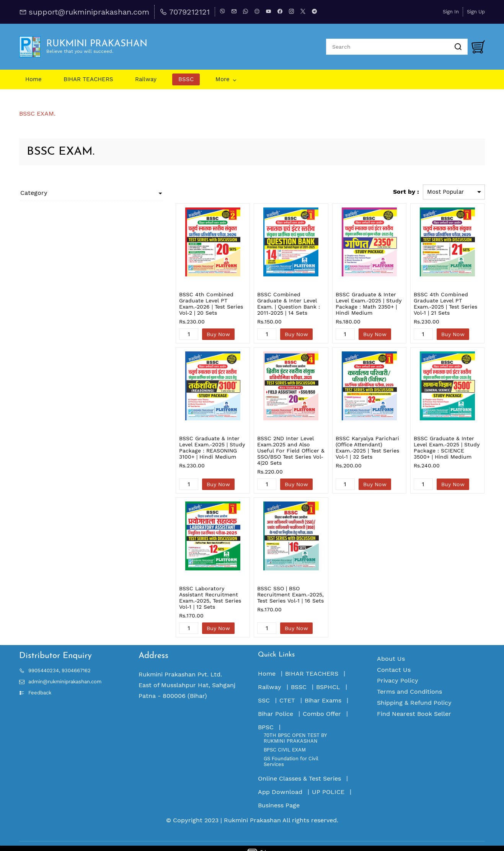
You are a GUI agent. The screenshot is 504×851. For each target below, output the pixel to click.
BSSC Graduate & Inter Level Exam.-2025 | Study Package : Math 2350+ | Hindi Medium (353, 304)
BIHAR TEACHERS (312, 661)
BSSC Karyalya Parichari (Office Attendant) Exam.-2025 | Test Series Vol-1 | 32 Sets (352, 448)
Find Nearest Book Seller (414, 702)
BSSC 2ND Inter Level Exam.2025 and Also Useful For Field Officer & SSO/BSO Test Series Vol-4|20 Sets (271, 448)
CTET (287, 688)
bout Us (393, 646)
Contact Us (394, 657)
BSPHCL (328, 675)
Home (267, 661)
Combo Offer (322, 702)
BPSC (266, 715)
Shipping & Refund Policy (414, 690)
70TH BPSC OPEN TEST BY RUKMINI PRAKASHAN (295, 726)
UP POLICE (328, 780)
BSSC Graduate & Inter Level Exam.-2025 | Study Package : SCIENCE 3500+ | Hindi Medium (441, 448)
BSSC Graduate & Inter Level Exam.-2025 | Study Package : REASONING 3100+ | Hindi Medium (186, 448)
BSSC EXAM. (37, 114)
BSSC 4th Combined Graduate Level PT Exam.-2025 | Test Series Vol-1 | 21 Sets (437, 304)
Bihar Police (276, 702)
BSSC (299, 675)
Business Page (279, 793)
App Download (280, 780)
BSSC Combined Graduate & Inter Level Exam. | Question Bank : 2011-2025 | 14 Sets (271, 301)
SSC (264, 688)
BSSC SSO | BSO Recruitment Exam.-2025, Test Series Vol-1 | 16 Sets (267, 588)
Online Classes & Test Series (299, 766)
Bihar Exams (323, 688)
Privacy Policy (398, 668)
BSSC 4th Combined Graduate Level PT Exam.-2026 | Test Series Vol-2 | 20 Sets (180, 304)
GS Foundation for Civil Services (291, 749)
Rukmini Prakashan (252, 808)
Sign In (451, 12)
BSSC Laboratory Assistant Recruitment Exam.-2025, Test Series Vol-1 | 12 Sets (183, 588)
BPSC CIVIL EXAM (285, 737)
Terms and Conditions (409, 679)
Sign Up (476, 12)
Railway (270, 675)
